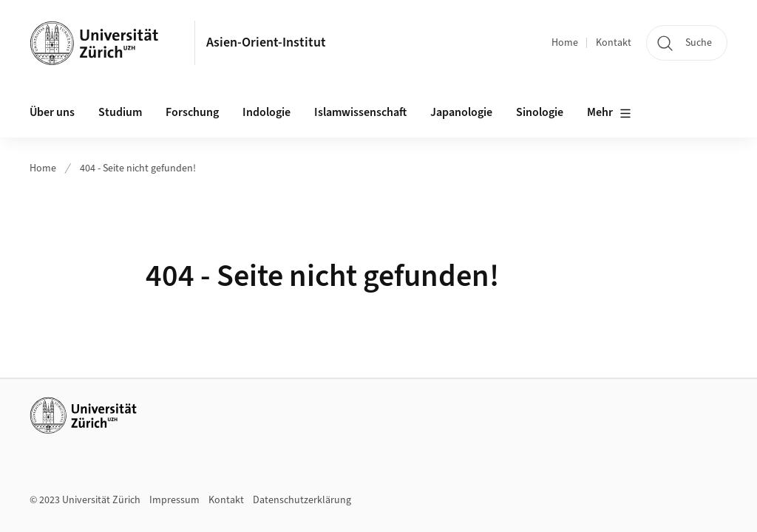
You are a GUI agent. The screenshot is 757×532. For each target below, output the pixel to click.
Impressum (174, 500)
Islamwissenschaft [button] (360, 112)
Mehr (609, 113)
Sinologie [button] (540, 112)
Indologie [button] (267, 112)
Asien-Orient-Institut (266, 42)
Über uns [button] (52, 112)
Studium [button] (120, 112)
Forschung (192, 112)
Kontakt (614, 43)
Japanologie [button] (461, 112)
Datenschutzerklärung (302, 500)
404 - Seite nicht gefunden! (138, 168)
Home (565, 43)
